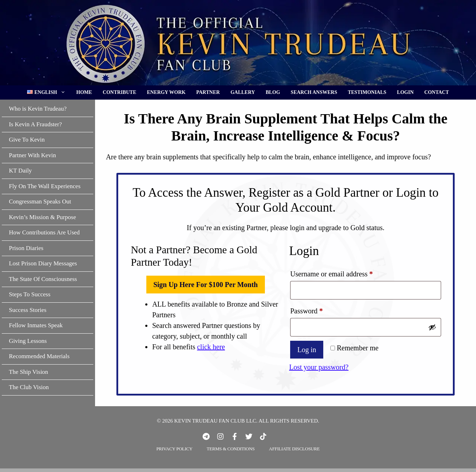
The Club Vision (29, 387)
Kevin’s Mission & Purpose (42, 217)
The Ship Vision (28, 372)
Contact (437, 92)
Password (319, 309)
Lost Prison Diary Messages (43, 263)
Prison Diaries (26, 248)
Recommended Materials (39, 356)
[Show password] (432, 327)
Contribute (120, 92)
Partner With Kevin (32, 155)
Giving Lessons (28, 341)
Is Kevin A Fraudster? (35, 124)
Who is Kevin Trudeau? (38, 109)
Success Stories (28, 310)
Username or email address (344, 272)
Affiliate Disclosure (294, 449)
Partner (208, 92)
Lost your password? (319, 367)
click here (211, 347)
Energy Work (166, 92)
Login (405, 92)
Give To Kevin (27, 140)
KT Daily (20, 171)
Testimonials (367, 92)
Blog (273, 92)
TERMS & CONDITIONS (231, 449)
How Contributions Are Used (44, 232)
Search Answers (314, 92)
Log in (307, 350)
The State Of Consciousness (43, 279)
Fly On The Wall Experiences (45, 186)
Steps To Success (30, 294)
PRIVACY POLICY (174, 449)
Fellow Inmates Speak (36, 325)
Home (84, 92)
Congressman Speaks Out (40, 201)
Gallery (243, 92)
